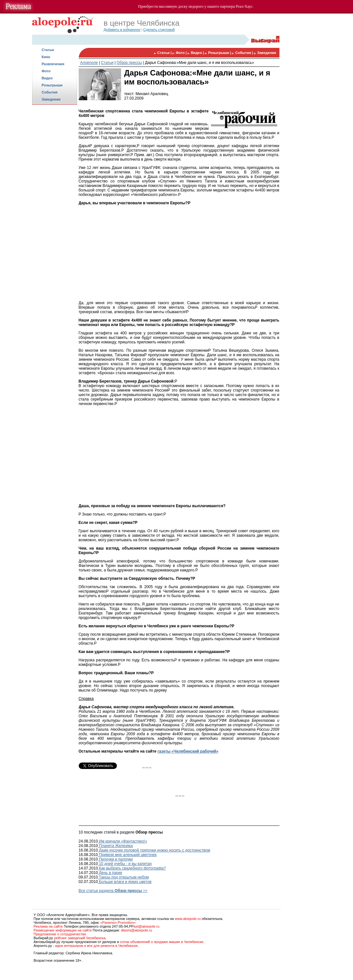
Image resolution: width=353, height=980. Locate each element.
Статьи (48, 50)
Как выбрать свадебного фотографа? (132, 868)
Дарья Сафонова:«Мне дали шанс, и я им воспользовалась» (199, 63)
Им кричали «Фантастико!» (123, 841)
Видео (47, 78)
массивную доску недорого (181, 6)
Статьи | (165, 53)
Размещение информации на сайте (63, 930)
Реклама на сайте (48, 926)
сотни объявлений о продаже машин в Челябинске (162, 942)
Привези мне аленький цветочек (127, 855)
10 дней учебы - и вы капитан (125, 864)
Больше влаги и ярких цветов (125, 882)
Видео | (198, 53)
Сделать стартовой (159, 30)
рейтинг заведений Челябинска (80, 938)
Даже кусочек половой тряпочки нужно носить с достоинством (154, 850)
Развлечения (53, 64)
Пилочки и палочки (115, 859)
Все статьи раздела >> (113, 891)
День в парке (110, 873)
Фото (46, 71)
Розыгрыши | (220, 53)
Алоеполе (89, 63)
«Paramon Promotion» (118, 923)
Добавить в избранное (122, 30)
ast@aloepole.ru (146, 926)
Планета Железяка (115, 846)
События (50, 92)
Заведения (51, 99)
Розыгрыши (52, 85)
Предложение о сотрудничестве (60, 934)
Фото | (182, 53)
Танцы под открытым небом (124, 877)
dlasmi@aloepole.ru (136, 930)
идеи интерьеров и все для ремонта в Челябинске (96, 946)
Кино (46, 57)
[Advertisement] (55, 207)
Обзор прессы (129, 63)
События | (245, 53)
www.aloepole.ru (188, 919)
